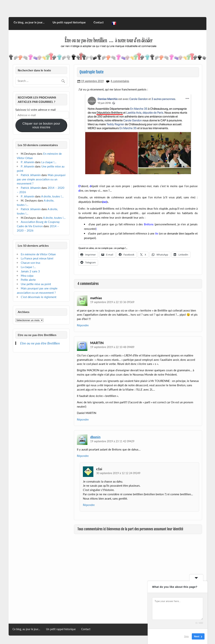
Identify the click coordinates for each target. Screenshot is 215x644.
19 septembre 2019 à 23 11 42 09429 (112, 441)
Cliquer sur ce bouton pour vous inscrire (41, 125)
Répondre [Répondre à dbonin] (83, 456)
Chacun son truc (31, 263)
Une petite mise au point (36, 284)
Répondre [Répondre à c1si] (89, 505)
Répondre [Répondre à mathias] (83, 325)
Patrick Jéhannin (31, 175)
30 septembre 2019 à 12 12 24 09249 (118, 473)
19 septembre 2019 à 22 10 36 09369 (112, 302)
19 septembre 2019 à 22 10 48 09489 (112, 347)
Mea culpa (27, 276)
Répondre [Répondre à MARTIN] (83, 419)
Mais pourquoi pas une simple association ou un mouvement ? (41, 179)
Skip (186, 636)
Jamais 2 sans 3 (30, 271)
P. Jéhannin (28, 162)
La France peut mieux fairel (37, 258)
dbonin (95, 437)
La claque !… (49, 162)
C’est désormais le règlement (39, 297)
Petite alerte (28, 280)
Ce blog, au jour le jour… (29, 22)
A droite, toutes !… (52, 196)
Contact (99, 22)
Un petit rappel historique (69, 22)
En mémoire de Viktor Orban (38, 254)
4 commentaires (120, 81)
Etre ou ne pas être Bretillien (37, 335)
